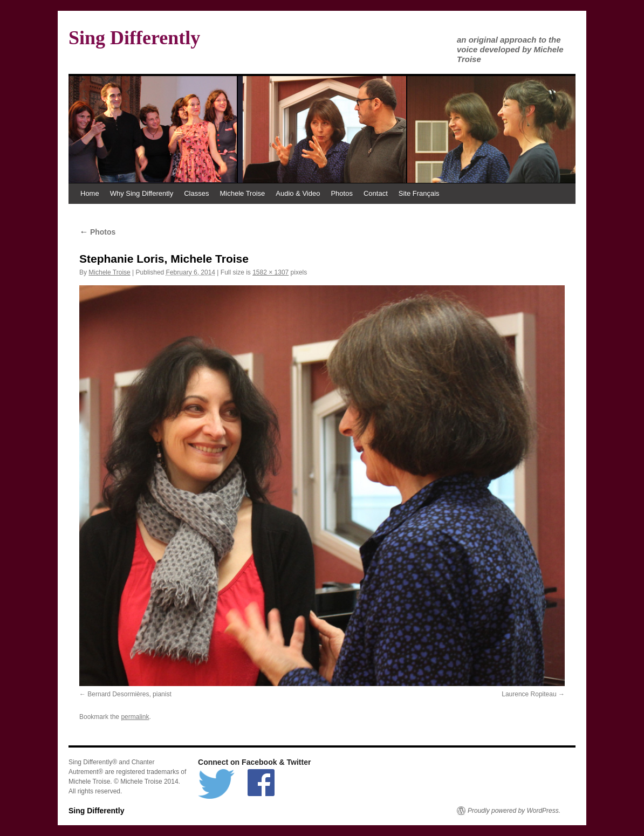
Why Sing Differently (142, 193)
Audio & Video (298, 193)
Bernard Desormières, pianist (129, 694)
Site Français (419, 193)
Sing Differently (134, 38)
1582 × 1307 (270, 272)
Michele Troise (242, 193)
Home (90, 193)
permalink (135, 717)
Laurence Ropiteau (529, 694)
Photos (341, 193)
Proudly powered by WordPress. (514, 811)
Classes (196, 193)
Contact (376, 193)
